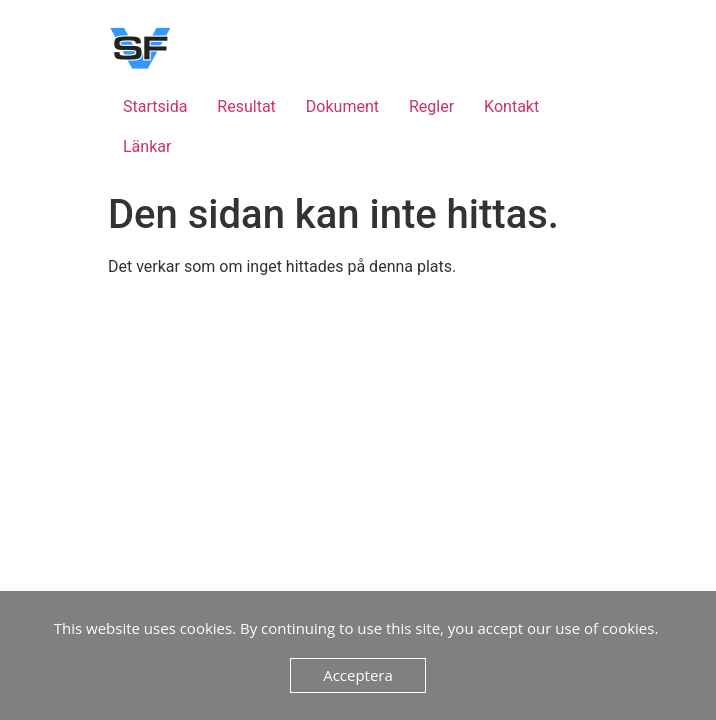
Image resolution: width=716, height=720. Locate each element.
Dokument (342, 106)
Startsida (155, 106)
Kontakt (511, 106)
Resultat (246, 106)
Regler (431, 106)
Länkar (147, 146)
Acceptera (358, 675)
